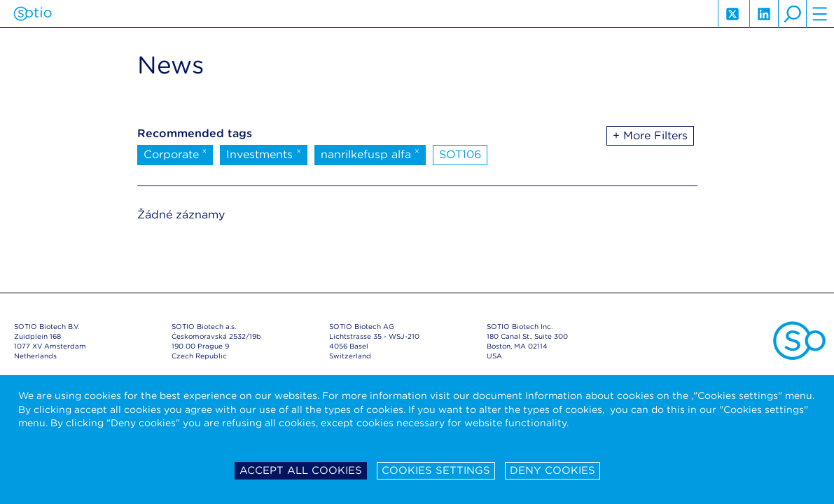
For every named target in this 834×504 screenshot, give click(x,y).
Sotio (33, 14)
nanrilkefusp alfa (370, 153)
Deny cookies (552, 470)
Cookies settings (436, 470)
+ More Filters (650, 135)
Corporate (175, 153)
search (792, 14)
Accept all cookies (301, 470)
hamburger (820, 14)
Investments (264, 153)
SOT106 (460, 154)
